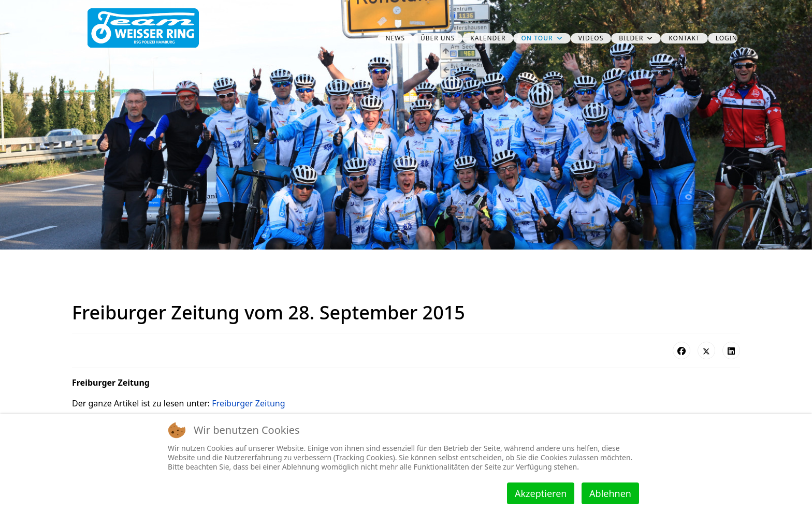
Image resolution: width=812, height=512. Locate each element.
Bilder (631, 38)
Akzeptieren (541, 493)
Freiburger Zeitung (248, 403)
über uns (438, 38)
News (395, 38)
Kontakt (684, 38)
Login (727, 38)
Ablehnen (610, 493)
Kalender (488, 38)
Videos (591, 38)
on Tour (537, 38)
